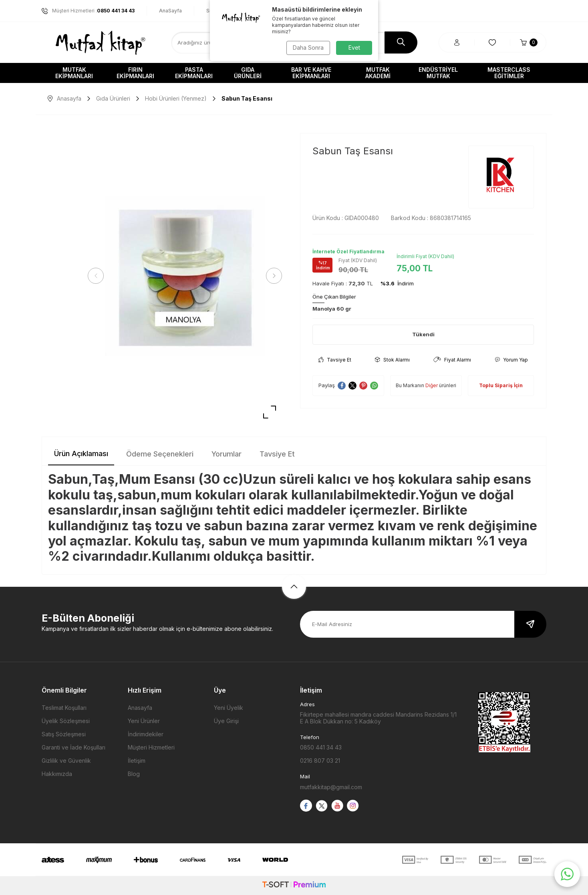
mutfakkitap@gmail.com (331, 787)
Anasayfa (64, 98)
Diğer (432, 385)
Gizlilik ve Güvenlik (66, 761)
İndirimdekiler (146, 734)
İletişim (137, 761)
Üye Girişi (226, 721)
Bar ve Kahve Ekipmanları (311, 73)
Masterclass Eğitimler (509, 73)
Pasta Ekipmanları (194, 73)
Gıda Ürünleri (248, 73)
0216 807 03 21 (320, 761)
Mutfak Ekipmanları (74, 73)
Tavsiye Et (335, 360)
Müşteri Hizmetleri (151, 747)
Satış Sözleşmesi (64, 734)
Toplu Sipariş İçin (501, 385)
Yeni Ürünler (144, 721)
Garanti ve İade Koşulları (73, 747)
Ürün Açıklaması (81, 454)
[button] (96, 276)
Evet (354, 47)
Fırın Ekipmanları (135, 73)
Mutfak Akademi (378, 73)
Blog (134, 774)
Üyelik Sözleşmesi (66, 721)
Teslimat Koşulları (64, 708)
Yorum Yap (511, 360)
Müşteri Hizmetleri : (88, 11)
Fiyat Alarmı (452, 360)
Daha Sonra (308, 47)
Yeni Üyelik (229, 708)
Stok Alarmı (392, 360)
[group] (185, 276)
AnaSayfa (170, 11)
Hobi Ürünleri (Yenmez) (176, 98)
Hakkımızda (57, 774)
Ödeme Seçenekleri (160, 454)
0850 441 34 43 (321, 747)
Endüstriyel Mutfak (438, 73)
